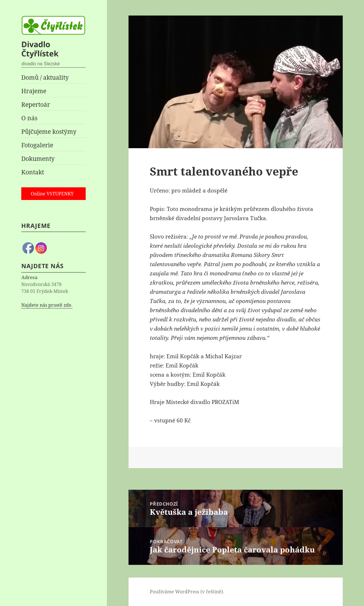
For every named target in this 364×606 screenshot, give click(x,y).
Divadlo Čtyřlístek (40, 49)
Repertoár (36, 104)
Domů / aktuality (45, 77)
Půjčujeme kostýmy (49, 132)
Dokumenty (38, 159)
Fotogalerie (37, 145)
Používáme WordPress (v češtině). (187, 592)
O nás (29, 118)
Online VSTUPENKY (52, 194)
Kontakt (33, 172)
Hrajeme (34, 91)
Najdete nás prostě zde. (47, 305)
